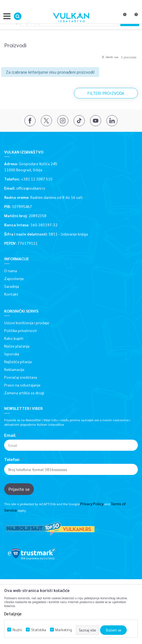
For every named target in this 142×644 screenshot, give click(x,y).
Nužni (17, 630)
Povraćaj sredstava (21, 377)
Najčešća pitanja (18, 361)
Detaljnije (13, 614)
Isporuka (12, 354)
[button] (18, 16)
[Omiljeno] (122, 17)
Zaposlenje (14, 278)
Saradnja (12, 286)
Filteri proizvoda (106, 93)
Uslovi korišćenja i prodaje (27, 323)
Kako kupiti (14, 338)
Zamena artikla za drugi (24, 393)
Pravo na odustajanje (22, 385)
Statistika (39, 630)
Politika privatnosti (21, 330)
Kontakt (11, 294)
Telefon (12, 459)
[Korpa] (134, 17)
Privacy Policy (92, 504)
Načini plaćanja (17, 346)
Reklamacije (14, 369)
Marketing (64, 630)
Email (10, 435)
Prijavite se (19, 489)
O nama (11, 271)
